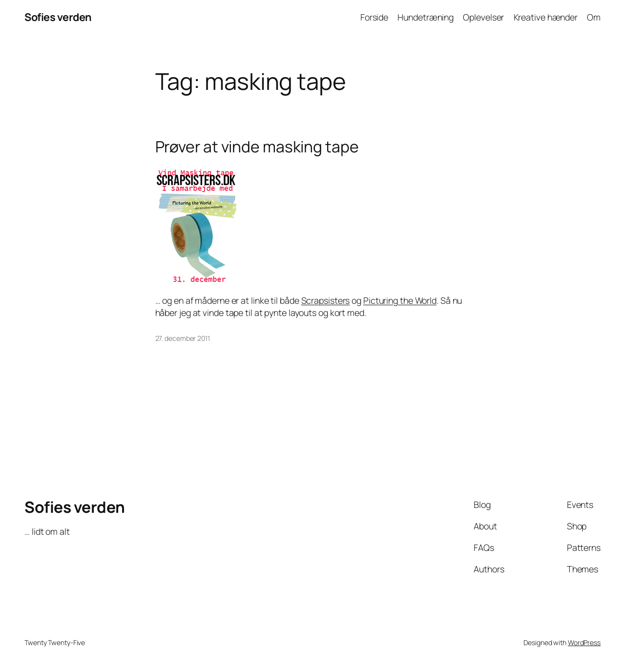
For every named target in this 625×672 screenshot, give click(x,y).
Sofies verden (58, 17)
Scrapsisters (326, 300)
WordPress (584, 642)
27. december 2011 (183, 338)
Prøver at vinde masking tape (257, 147)
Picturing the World (400, 300)
